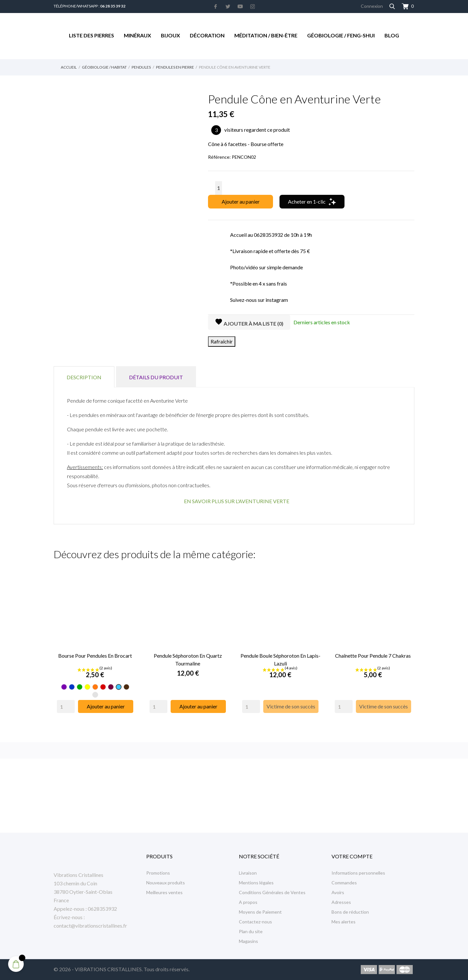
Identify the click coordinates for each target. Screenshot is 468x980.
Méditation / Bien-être (266, 35)
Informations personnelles (358, 873)
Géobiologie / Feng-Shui (341, 35)
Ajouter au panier (241, 201)
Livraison (248, 873)
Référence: (219, 157)
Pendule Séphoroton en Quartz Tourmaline (188, 659)
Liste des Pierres (91, 35)
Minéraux (137, 35)
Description (84, 377)
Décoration (207, 35)
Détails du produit (156, 377)
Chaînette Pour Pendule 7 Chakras (373, 656)
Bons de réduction (350, 912)
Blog (392, 35)
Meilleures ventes (164, 892)
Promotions (158, 873)
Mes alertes (344, 922)
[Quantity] (66, 706)
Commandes (344, 883)
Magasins (248, 941)
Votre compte (352, 856)
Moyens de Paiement (260, 912)
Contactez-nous (255, 922)
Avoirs (338, 892)
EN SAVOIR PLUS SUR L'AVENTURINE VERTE (237, 501)
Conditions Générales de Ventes (272, 892)
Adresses (341, 902)
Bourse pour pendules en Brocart (95, 656)
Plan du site (251, 931)
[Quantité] (219, 188)
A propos (248, 902)
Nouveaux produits (166, 883)
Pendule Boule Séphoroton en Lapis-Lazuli (280, 659)
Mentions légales (256, 883)
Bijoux (170, 35)
